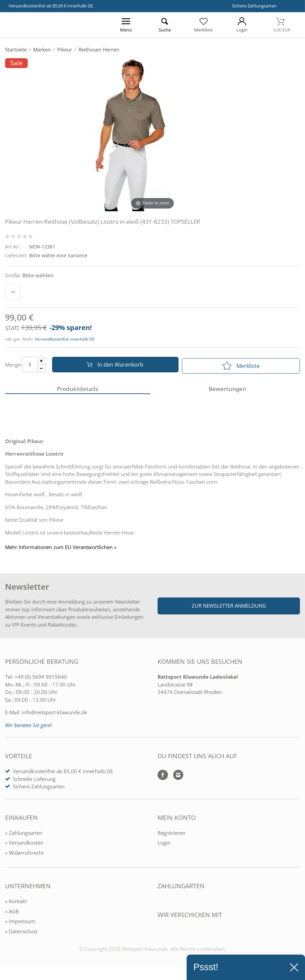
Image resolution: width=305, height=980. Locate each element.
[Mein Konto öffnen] (242, 25)
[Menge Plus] (41, 362)
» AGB (12, 914)
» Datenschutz (21, 934)
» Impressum (20, 923)
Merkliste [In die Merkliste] (241, 366)
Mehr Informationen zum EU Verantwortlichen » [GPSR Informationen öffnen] (61, 550)
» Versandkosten (24, 845)
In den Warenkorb (114, 366)
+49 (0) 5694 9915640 (41, 679)
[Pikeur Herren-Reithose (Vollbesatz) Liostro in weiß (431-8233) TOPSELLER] (152, 134)
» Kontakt (16, 903)
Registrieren (171, 835)
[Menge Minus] (41, 370)
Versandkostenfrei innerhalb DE (65, 339)
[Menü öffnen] (126, 25)
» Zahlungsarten (24, 835)
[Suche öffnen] (165, 25)
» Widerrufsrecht (24, 855)
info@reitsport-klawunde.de (54, 715)
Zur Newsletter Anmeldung (229, 608)
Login (164, 845)
